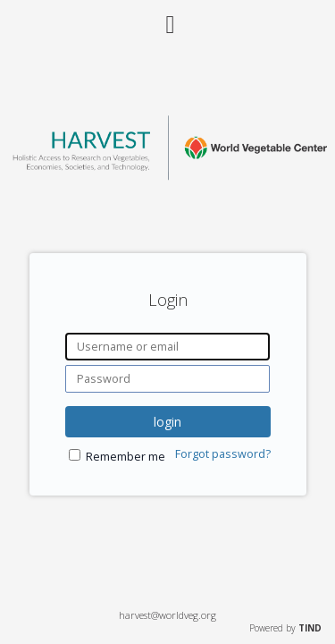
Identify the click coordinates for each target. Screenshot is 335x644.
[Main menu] (168, 17)
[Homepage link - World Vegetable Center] (167, 175)
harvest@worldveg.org (167, 615)
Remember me (126, 457)
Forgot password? (223, 454)
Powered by (285, 628)
